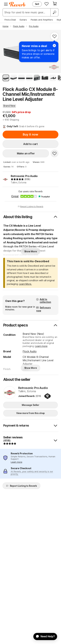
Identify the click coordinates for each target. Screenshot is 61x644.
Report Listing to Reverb (30, 207)
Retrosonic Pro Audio (24, 176)
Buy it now (30, 134)
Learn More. (25, 284)
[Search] (54, 12)
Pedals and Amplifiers (42, 20)
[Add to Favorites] (54, 36)
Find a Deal (10, 20)
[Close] (54, 46)
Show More (31, 251)
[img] (17, 179)
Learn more (41, 346)
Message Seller (30, 405)
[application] (44, 637)
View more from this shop (31, 413)
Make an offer (26, 153)
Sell (37, 4)
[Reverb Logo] (17, 4)
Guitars (23, 20)
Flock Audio (30, 351)
